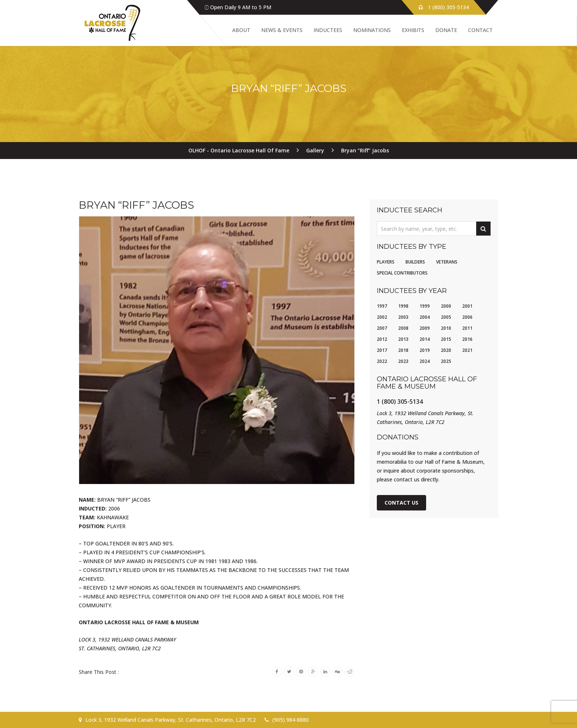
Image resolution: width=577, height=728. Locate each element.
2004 (425, 317)
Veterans (447, 262)
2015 (446, 339)
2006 (467, 317)
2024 (425, 361)
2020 (446, 350)
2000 (446, 306)
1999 (425, 306)
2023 (403, 361)
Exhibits (413, 30)
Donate (446, 30)
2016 (467, 339)
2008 (403, 328)
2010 (446, 328)
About (241, 30)
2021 (467, 350)
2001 (467, 306)
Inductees (328, 30)
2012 (382, 339)
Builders (415, 262)
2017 (382, 350)
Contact (480, 30)
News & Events (282, 30)
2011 (467, 328)
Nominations (372, 30)
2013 (403, 339)
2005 (446, 317)
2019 (425, 350)
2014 (425, 339)
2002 (382, 317)
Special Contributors (402, 273)
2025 (446, 361)
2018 (403, 350)
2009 (425, 328)
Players (386, 262)
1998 (403, 306)
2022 (382, 361)
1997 (382, 306)
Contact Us (401, 503)
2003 (403, 317)
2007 (382, 328)
